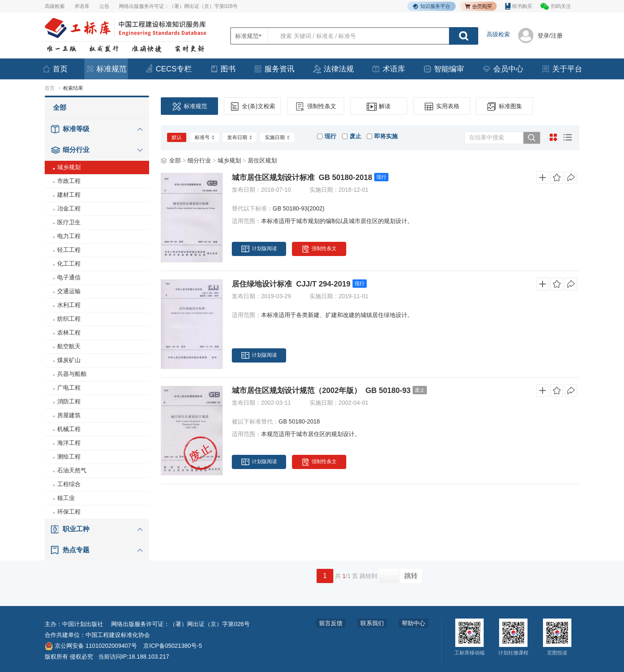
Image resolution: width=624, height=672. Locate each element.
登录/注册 (550, 36)
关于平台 (562, 69)
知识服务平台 (431, 6)
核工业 (66, 498)
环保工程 (69, 512)
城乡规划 (69, 167)
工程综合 (69, 484)
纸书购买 (519, 6)
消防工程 (69, 401)
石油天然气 (72, 470)
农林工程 (69, 332)
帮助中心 (413, 623)
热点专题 (76, 550)
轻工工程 (69, 250)
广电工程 (69, 388)
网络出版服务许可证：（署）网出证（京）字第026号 (178, 6)
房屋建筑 (69, 415)
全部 (60, 108)
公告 (104, 6)
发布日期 (240, 137)
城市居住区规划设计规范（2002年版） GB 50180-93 (321, 391)
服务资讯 (274, 69)
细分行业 (76, 150)
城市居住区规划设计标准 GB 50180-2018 (302, 178)
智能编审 (444, 69)
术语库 (82, 6)
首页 (55, 69)
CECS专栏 (168, 69)
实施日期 (277, 137)
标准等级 (76, 129)
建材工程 (69, 195)
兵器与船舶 (72, 374)
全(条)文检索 (252, 107)
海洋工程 (69, 443)
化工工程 (69, 264)
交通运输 (69, 291)
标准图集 (504, 107)
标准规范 (106, 69)
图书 (223, 69)
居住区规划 (262, 160)
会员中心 (503, 69)
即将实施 (382, 136)
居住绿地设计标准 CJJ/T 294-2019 (291, 284)
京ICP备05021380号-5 (172, 646)
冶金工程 (69, 208)
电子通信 (69, 277)
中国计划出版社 (83, 624)
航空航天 (69, 346)
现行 (327, 136)
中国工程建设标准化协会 (118, 635)
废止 (352, 136)
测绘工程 (69, 456)
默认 (177, 137)
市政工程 (69, 181)
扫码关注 (561, 6)
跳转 (411, 576)
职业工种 (76, 529)
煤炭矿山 (69, 360)
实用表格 (442, 107)
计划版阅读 (259, 249)
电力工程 (69, 236)
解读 (379, 107)
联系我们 (372, 623)
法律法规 (333, 69)
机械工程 (69, 429)
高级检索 (55, 6)
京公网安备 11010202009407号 (91, 646)
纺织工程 (69, 319)
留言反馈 (331, 623)
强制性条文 (316, 107)
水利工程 (69, 305)
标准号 (204, 137)
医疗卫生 (69, 222)
